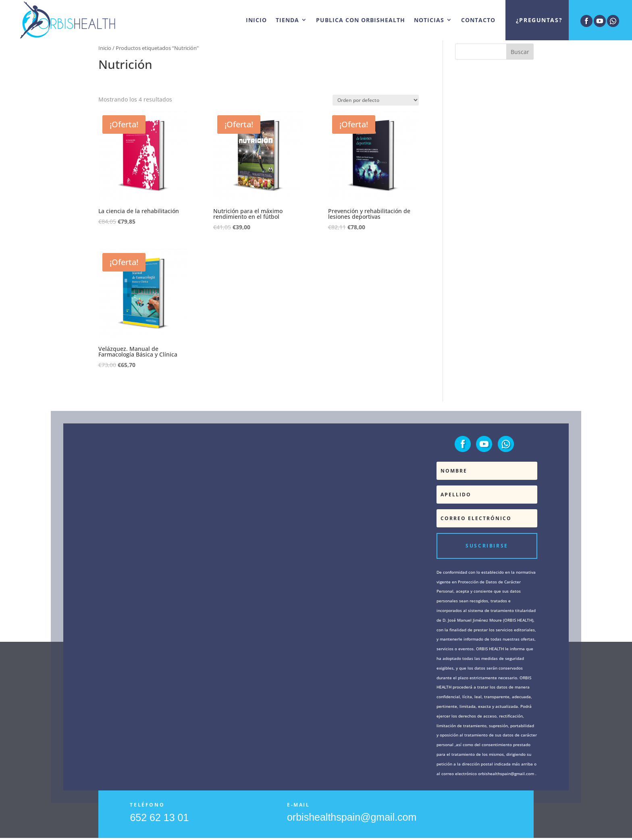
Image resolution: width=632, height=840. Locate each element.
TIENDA (287, 20)
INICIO (256, 20)
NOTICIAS (429, 20)
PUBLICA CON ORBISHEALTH (361, 20)
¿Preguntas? (539, 20)
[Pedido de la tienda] (376, 100)
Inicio (105, 48)
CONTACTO (478, 20)
